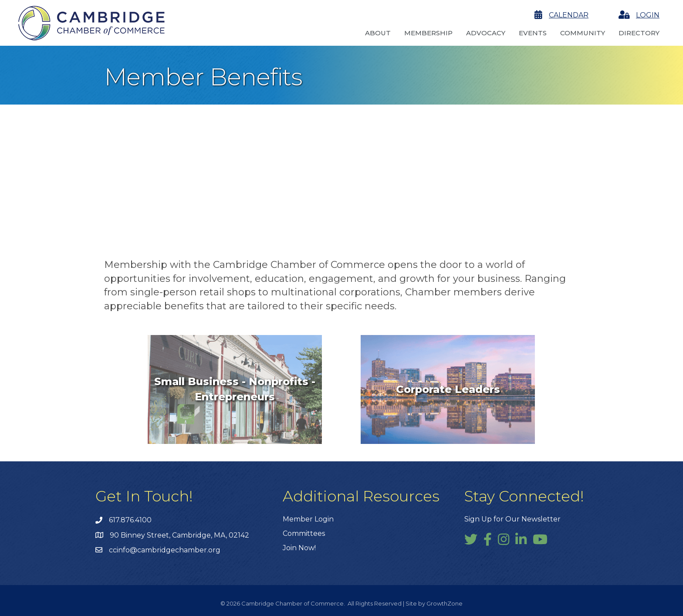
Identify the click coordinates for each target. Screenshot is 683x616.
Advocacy (486, 33)
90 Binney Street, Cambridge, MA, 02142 (179, 535)
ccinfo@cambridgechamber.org (165, 550)
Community (583, 33)
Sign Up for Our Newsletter (512, 519)
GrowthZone (445, 603)
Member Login (308, 519)
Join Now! (299, 548)
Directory (639, 33)
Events (533, 33)
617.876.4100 (130, 520)
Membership (428, 33)
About (378, 33)
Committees (304, 533)
